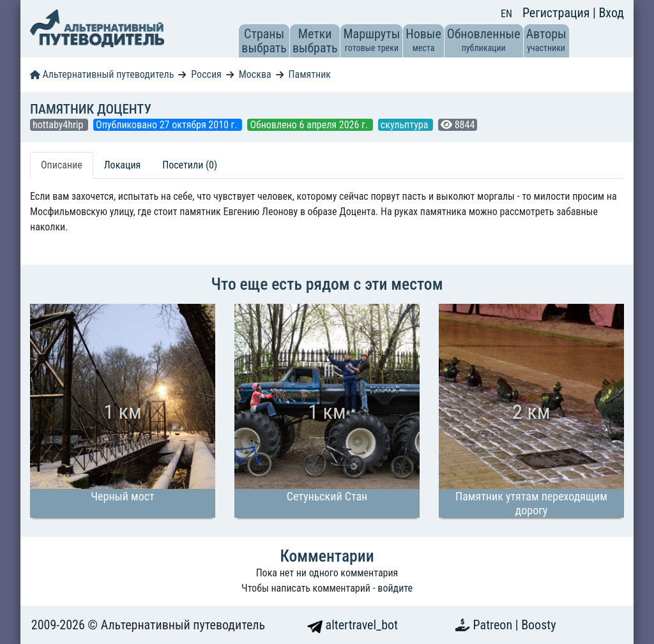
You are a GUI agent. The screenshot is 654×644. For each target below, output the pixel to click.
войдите (395, 588)
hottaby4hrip (59, 125)
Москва (255, 74)
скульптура (406, 125)
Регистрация (558, 13)
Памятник (310, 74)
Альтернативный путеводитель (102, 74)
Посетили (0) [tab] (190, 165)
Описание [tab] (62, 165)
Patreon (494, 625)
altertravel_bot (353, 625)
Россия (206, 74)
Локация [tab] (123, 165)
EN (506, 14)
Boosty (538, 625)
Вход (611, 13)
